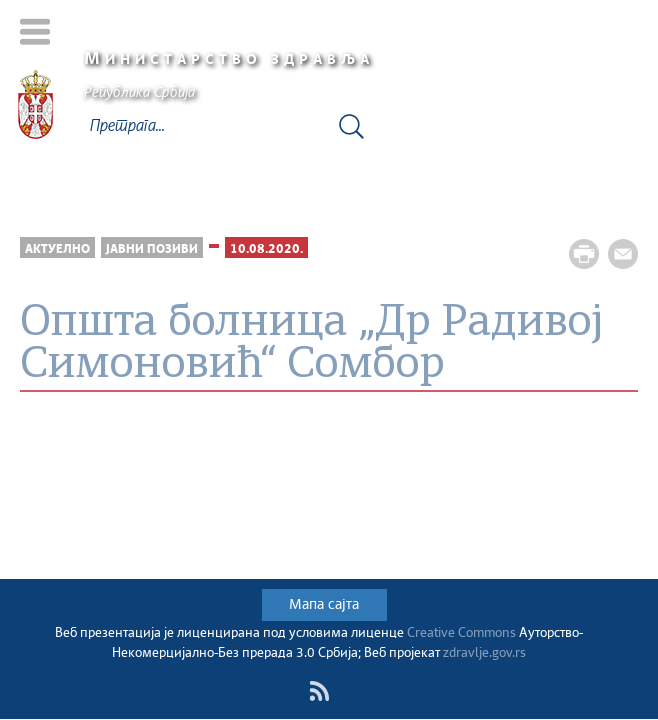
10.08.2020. (266, 249)
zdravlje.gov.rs (484, 653)
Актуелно (57, 249)
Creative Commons (461, 633)
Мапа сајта (324, 605)
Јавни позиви (152, 249)
